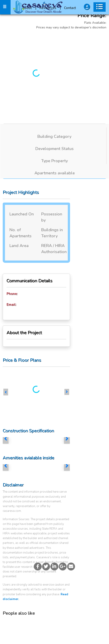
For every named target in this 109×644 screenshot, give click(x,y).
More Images (77, 39)
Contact (70, 8)
